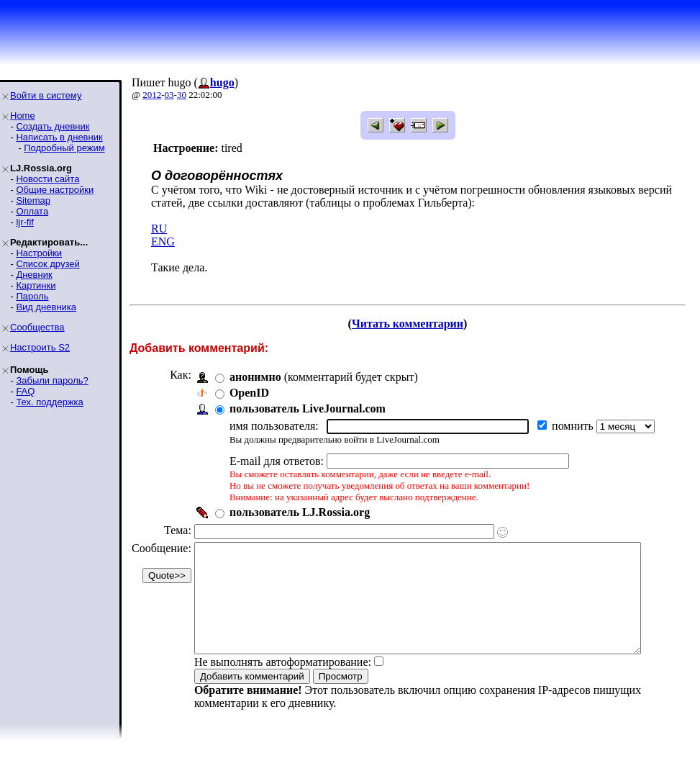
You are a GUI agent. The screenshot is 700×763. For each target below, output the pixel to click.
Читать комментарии (413, 324)
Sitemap (33, 200)
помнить (574, 426)
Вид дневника (46, 307)
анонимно (255, 377)
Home (23, 116)
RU (159, 229)
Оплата (32, 211)
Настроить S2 (40, 347)
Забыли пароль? (52, 380)
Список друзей (47, 264)
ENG (163, 241)
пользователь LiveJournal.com (308, 408)
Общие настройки (55, 190)
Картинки (36, 285)
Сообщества (37, 327)
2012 (152, 95)
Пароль (32, 296)
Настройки (39, 253)
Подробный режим (64, 148)
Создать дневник (53, 126)
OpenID (249, 393)
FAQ (25, 391)
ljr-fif (25, 222)
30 (182, 95)
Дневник (34, 275)
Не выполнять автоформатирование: (283, 683)
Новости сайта (47, 179)
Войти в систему (46, 95)
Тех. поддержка (49, 402)
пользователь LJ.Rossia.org (300, 512)
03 (169, 95)
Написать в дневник (59, 137)
